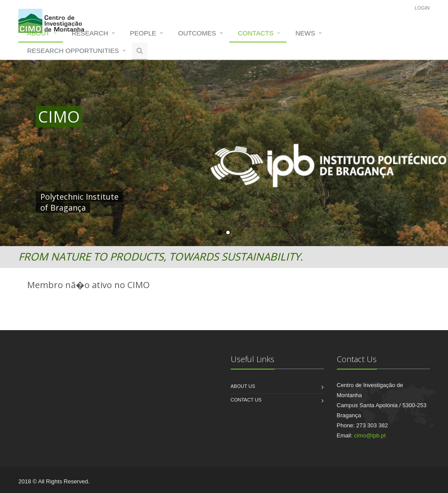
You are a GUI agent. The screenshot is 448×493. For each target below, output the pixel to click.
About (38, 33)
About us (243, 386)
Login (422, 8)
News (305, 33)
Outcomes (197, 33)
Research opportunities (73, 51)
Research (90, 33)
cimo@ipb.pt (370, 435)
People (143, 33)
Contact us (246, 400)
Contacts (256, 33)
